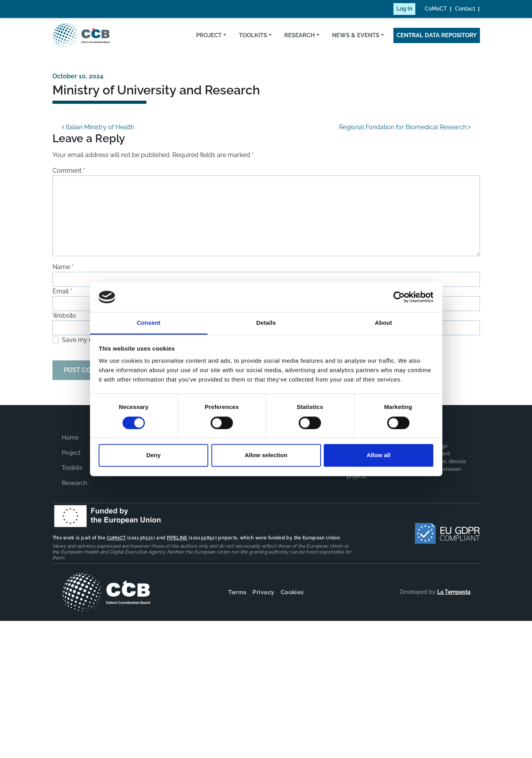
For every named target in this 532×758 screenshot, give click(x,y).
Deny (154, 455)
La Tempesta (454, 592)
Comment (69, 171)
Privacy (263, 592)
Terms (237, 592)
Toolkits (253, 35)
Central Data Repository (437, 35)
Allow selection (266, 455)
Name (63, 267)
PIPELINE (177, 538)
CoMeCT (436, 9)
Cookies (292, 592)
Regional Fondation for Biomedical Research (405, 127)
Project (209, 35)
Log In (404, 9)
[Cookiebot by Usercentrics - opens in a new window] (399, 297)
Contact (465, 9)
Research (299, 35)
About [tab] (384, 323)
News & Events (356, 35)
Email (62, 291)
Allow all (379, 455)
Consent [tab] (149, 323)
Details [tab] (266, 323)
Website (64, 316)
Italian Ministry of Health (98, 127)
